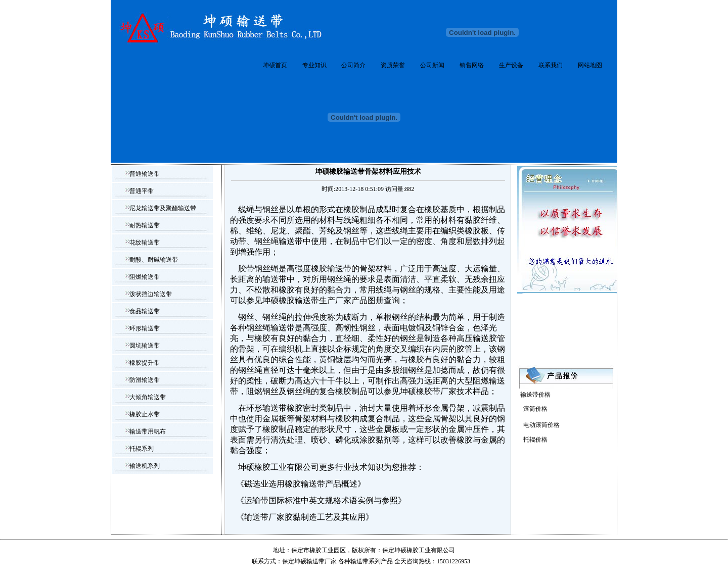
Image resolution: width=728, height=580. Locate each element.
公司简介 (353, 65)
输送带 (359, 561)
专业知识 (314, 65)
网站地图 (590, 65)
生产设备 (511, 65)
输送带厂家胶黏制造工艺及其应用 (305, 517)
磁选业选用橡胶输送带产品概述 (301, 484)
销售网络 (472, 65)
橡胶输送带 (331, 269)
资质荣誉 (393, 65)
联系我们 (551, 65)
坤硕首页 (275, 65)
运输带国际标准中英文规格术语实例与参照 (321, 500)
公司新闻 (432, 65)
